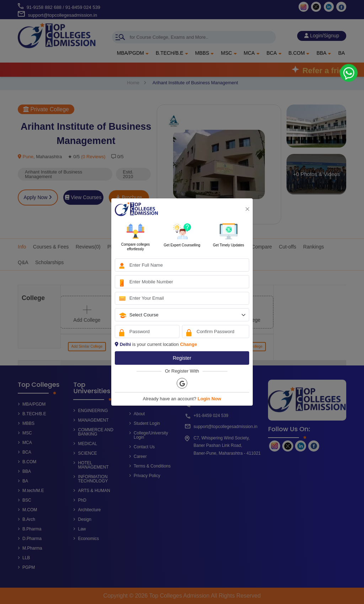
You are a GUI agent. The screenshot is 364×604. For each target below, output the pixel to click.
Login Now (209, 399)
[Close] (247, 209)
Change (188, 344)
